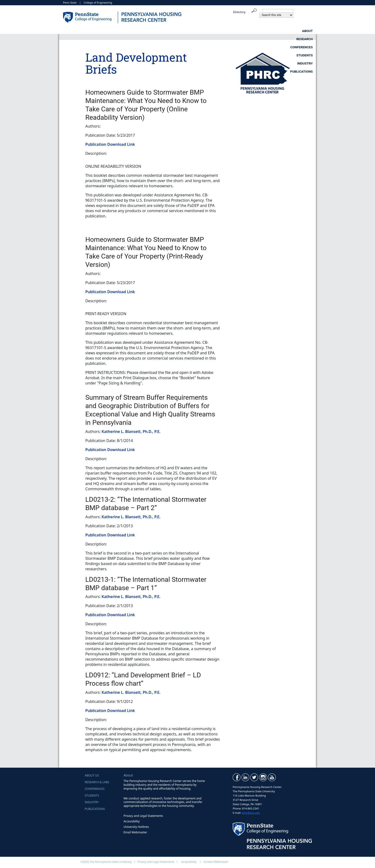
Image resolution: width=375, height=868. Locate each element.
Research (133, 31)
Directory (239, 12)
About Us (92, 775)
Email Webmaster (135, 832)
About (95, 31)
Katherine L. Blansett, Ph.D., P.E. (131, 431)
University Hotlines (136, 827)
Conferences (176, 31)
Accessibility (132, 821)
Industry (259, 31)
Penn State (70, 3)
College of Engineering (98, 3)
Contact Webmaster (216, 862)
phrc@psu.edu (251, 813)
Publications (301, 31)
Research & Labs (97, 782)
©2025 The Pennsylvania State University (106, 862)
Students (219, 31)
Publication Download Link (110, 144)
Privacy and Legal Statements (143, 816)
